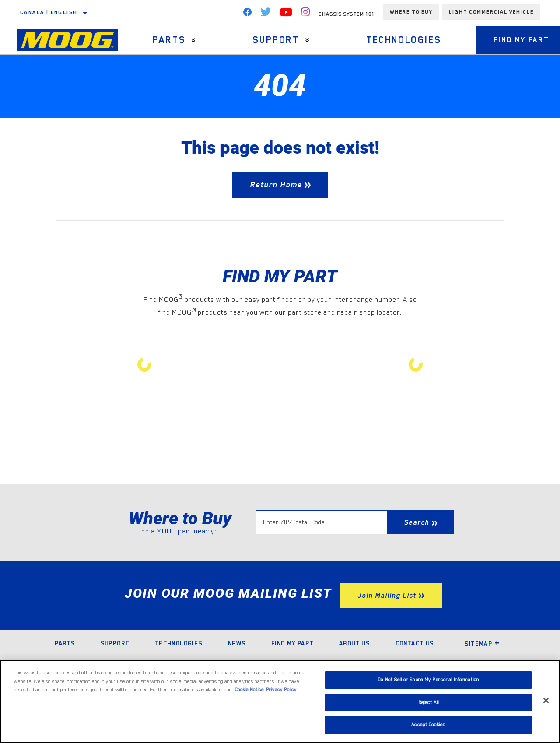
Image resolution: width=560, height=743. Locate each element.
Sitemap (482, 644)
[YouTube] (286, 14)
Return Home (276, 185)
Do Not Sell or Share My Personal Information (428, 680)
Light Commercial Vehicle (491, 12)
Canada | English (49, 12)
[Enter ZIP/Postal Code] (321, 522)
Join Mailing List (387, 596)
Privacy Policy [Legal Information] (281, 690)
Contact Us (415, 643)
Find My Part (292, 643)
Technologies (403, 40)
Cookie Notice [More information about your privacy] (249, 690)
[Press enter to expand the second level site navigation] (194, 40)
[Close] (546, 701)
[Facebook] (247, 14)
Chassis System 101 (346, 14)
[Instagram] (305, 14)
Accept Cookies (428, 725)
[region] (280, 701)
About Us (354, 643)
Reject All (429, 703)
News (237, 643)
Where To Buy (411, 12)
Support (275, 40)
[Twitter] (266, 14)
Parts (169, 40)
